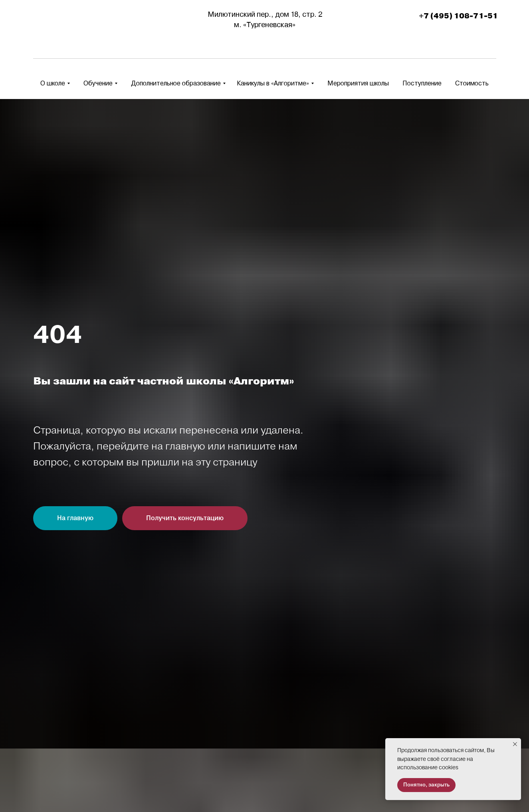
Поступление (422, 83)
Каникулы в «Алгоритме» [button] (273, 83)
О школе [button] (53, 83)
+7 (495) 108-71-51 (458, 16)
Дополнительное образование (176, 83)
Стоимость (472, 83)
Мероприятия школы (358, 83)
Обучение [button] (98, 83)
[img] (58, 20)
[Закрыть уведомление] (515, 744)
